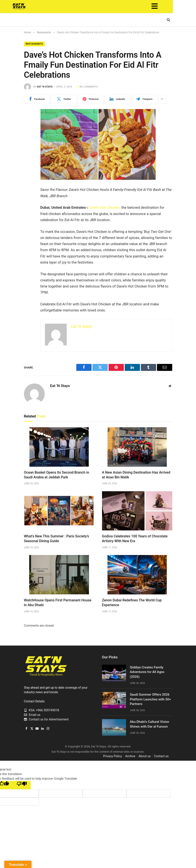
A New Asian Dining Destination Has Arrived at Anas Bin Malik (136, 475)
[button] (166, 6)
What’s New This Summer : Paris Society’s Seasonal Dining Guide (57, 539)
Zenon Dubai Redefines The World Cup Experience (132, 603)
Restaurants (34, 44)
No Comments (87, 87)
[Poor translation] (22, 785)
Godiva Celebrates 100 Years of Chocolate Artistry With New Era (135, 539)
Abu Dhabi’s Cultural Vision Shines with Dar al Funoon (150, 724)
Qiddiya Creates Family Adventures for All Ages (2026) (147, 672)
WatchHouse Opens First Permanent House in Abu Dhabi (58, 603)
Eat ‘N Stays (45, 87)
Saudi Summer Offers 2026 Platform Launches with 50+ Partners (150, 699)
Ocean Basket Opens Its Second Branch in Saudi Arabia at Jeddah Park (57, 475)
